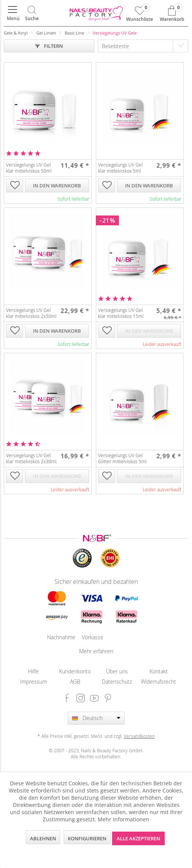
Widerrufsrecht (158, 682)
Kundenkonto (75, 671)
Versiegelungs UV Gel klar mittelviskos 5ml (120, 168)
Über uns (117, 671)
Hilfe (33, 671)
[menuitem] (12, 13)
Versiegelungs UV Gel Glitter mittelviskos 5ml (122, 458)
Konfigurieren (87, 838)
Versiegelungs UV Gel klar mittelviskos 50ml (29, 168)
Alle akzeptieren (138, 838)
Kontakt (159, 671)
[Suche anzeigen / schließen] (32, 13)
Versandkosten (139, 736)
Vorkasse (92, 637)
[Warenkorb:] (172, 13)
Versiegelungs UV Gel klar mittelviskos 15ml (121, 313)
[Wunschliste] (140, 13)
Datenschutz (117, 682)
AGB (75, 682)
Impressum (34, 682)
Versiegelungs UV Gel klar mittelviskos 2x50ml (31, 313)
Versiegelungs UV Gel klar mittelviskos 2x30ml (31, 458)
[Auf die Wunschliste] (15, 186)
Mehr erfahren (96, 651)
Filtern (49, 46)
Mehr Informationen (123, 819)
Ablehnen (43, 838)
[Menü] (12, 13)
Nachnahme (57, 637)
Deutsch (93, 718)
